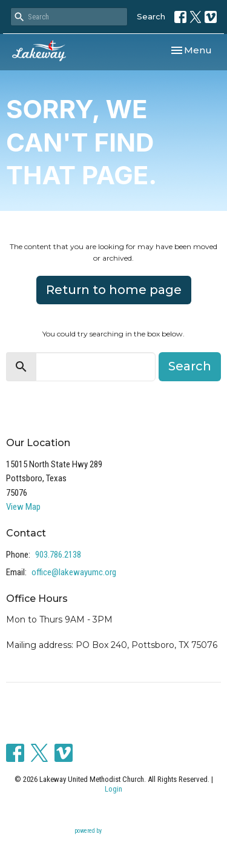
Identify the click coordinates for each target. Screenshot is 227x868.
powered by (114, 831)
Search (151, 16)
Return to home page (114, 290)
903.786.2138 (58, 555)
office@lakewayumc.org (74, 572)
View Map (23, 507)
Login (113, 789)
